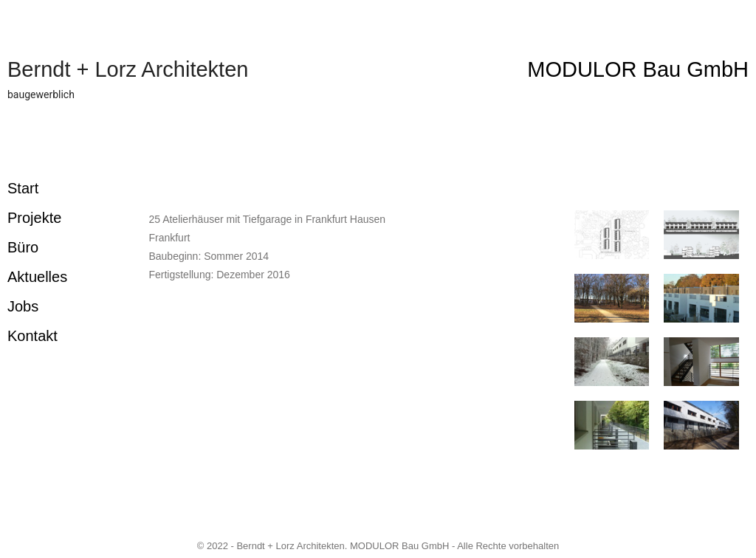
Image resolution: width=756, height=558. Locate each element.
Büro (23, 247)
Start (23, 188)
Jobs (23, 306)
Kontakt (32, 336)
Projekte (34, 218)
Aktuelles (37, 277)
